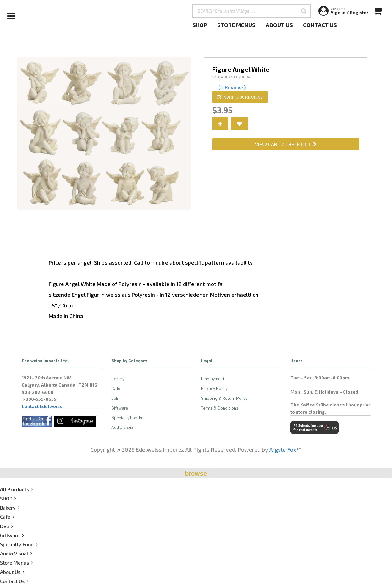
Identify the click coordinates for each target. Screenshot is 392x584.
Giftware (120, 408)
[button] (304, 11)
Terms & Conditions (220, 408)
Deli (115, 398)
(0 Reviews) (232, 87)
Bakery (118, 379)
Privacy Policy (214, 388)
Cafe (116, 388)
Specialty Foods (127, 418)
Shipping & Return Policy (224, 398)
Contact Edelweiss (42, 406)
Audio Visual (123, 427)
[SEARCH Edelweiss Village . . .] (252, 11)
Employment (213, 379)
